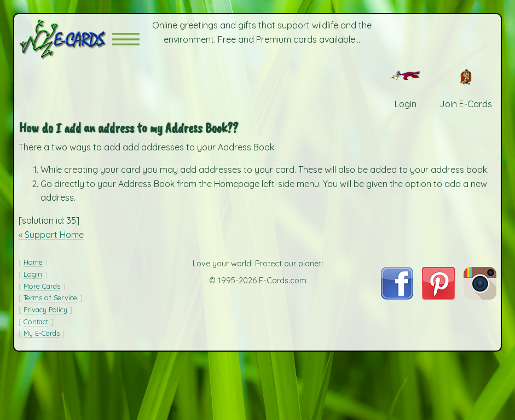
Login (33, 274)
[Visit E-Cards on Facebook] (397, 296)
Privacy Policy (45, 310)
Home (33, 262)
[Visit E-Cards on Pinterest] (438, 296)
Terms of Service (50, 297)
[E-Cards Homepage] (65, 39)
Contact (36, 322)
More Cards (42, 286)
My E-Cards (42, 333)
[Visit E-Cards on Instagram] (480, 296)
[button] (126, 39)
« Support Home (51, 235)
